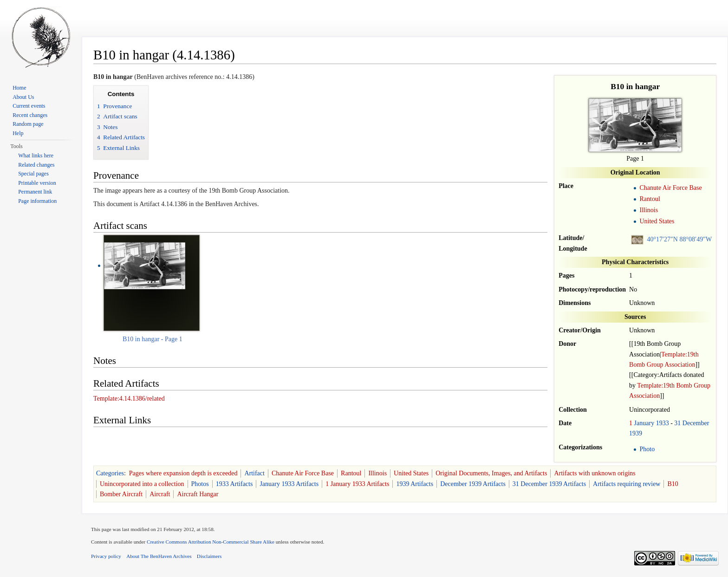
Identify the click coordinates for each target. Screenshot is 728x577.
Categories (110, 473)
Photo (647, 449)
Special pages (33, 174)
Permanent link (35, 192)
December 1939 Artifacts (473, 484)
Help (18, 133)
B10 (673, 484)
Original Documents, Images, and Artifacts (491, 473)
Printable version (37, 183)
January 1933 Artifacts (289, 484)
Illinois (649, 210)
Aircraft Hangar (198, 494)
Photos (200, 484)
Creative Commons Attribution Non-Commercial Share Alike (211, 542)
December (696, 423)
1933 (663, 423)
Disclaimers (209, 556)
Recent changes (30, 115)
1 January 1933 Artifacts (357, 484)
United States (657, 221)
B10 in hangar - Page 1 (153, 339)
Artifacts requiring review (627, 484)
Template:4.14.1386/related (129, 399)
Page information (37, 201)
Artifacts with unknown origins (595, 473)
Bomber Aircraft (121, 494)
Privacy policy (106, 556)
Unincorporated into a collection (142, 484)
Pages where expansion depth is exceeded (183, 473)
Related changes (36, 165)
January (644, 423)
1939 (636, 433)
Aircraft (160, 494)
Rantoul (650, 199)
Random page (28, 124)
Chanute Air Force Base (670, 188)
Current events (29, 106)
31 (677, 423)
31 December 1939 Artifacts (549, 484)
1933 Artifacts (234, 484)
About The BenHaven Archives (159, 556)
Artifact (254, 473)
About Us (23, 97)
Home (19, 88)
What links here (36, 156)
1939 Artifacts (415, 484)
